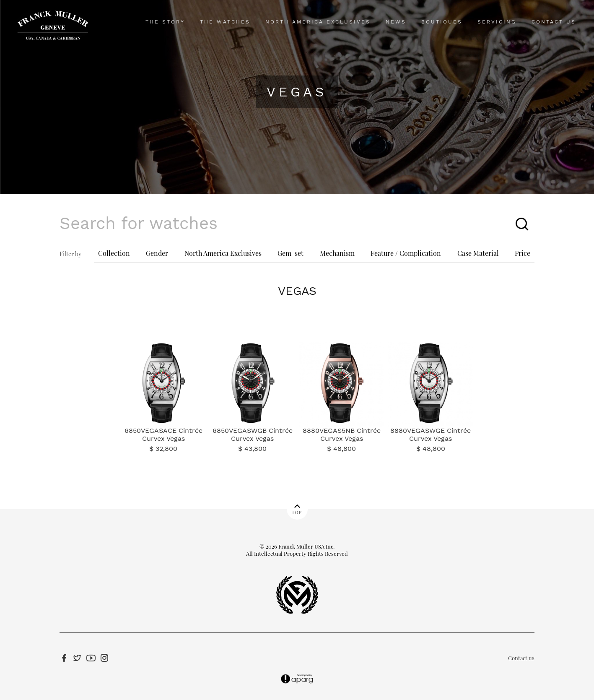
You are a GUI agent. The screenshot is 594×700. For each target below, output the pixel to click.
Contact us (521, 658)
